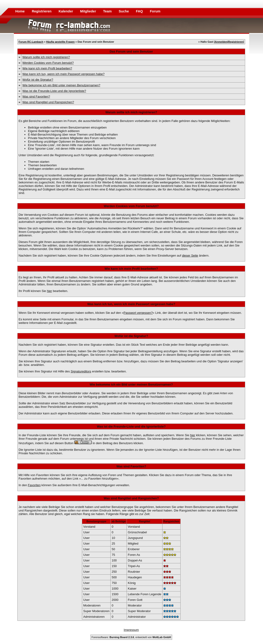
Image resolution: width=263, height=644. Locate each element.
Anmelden (221, 42)
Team (108, 11)
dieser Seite (190, 256)
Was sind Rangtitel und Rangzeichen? (48, 102)
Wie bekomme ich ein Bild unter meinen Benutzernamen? (61, 85)
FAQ (140, 11)
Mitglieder (89, 11)
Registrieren (42, 11)
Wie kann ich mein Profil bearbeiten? (47, 68)
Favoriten (34, 485)
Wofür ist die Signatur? (38, 80)
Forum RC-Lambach (31, 42)
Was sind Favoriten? (36, 97)
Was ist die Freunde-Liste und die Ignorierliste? (54, 91)
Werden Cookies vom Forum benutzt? (48, 63)
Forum (155, 11)
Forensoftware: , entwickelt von (131, 637)
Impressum (131, 630)
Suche (124, 11)
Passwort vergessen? (138, 313)
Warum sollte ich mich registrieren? (46, 57)
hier (50, 291)
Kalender (66, 11)
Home (20, 11)
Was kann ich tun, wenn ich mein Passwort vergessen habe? (63, 74)
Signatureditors (81, 371)
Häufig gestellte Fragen (60, 42)
